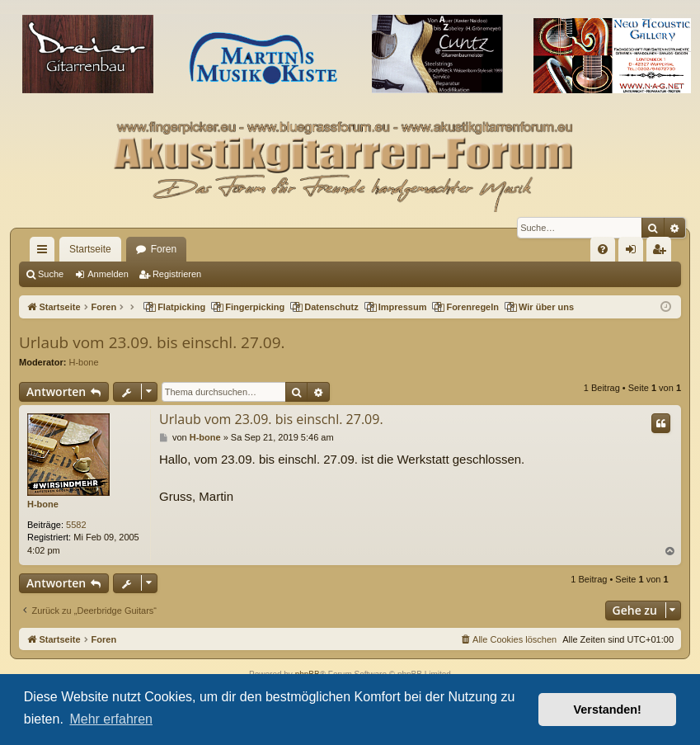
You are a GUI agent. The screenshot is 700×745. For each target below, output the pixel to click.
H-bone (84, 362)
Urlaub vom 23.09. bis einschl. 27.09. (152, 342)
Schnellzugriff (45, 252)
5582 (76, 525)
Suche (51, 274)
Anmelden (108, 274)
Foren (164, 249)
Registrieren (177, 274)
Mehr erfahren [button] (111, 719)
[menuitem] (603, 249)
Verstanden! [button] (608, 710)
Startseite (90, 249)
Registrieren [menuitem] (662, 252)
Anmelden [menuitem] (634, 252)
